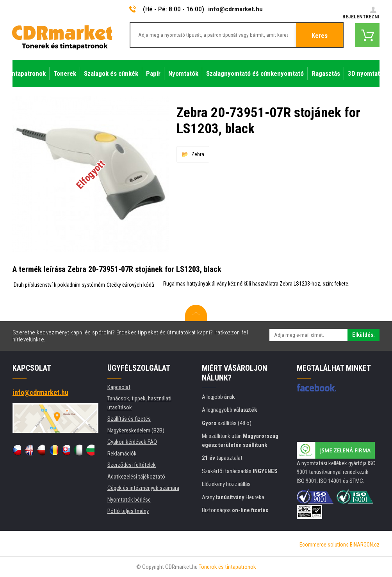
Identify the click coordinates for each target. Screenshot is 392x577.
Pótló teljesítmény (128, 511)
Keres (320, 36)
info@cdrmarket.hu (235, 9)
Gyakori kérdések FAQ (132, 442)
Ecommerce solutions (324, 545)
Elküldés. (363, 335)
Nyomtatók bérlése (129, 500)
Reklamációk (122, 454)
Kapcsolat (119, 387)
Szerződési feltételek (132, 465)
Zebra (198, 154)
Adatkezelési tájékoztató (136, 477)
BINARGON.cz (365, 545)
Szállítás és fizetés (129, 419)
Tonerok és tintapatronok (227, 567)
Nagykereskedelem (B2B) (136, 431)
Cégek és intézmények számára (143, 488)
